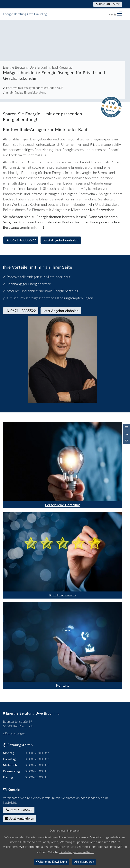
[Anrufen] (126, 434)
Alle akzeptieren (84, 862)
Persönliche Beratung (63, 505)
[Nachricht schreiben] (126, 441)
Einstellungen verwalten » (76, 852)
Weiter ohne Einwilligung (51, 862)
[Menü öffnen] (126, 427)
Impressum (74, 830)
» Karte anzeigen (14, 733)
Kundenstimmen (63, 595)
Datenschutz (57, 830)
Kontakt (62, 685)
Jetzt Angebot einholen (61, 240)
